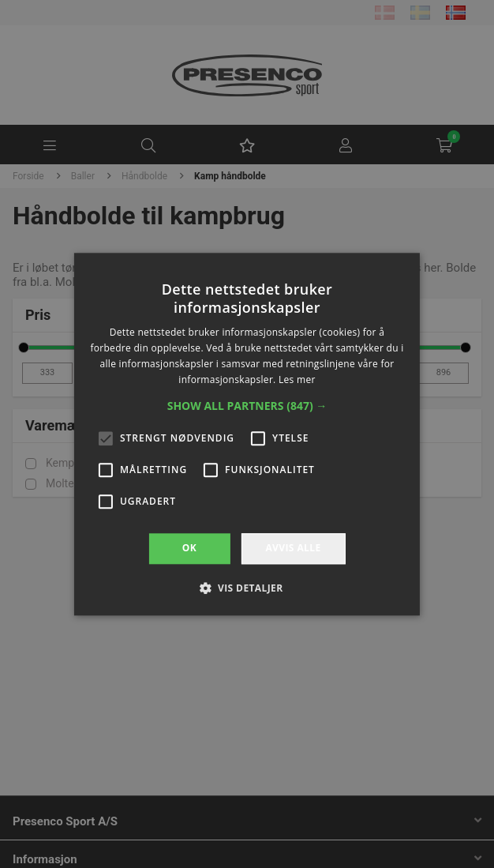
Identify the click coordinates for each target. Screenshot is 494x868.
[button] (247, 407)
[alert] (247, 434)
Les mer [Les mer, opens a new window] (297, 380)
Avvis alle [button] (293, 549)
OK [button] (189, 549)
